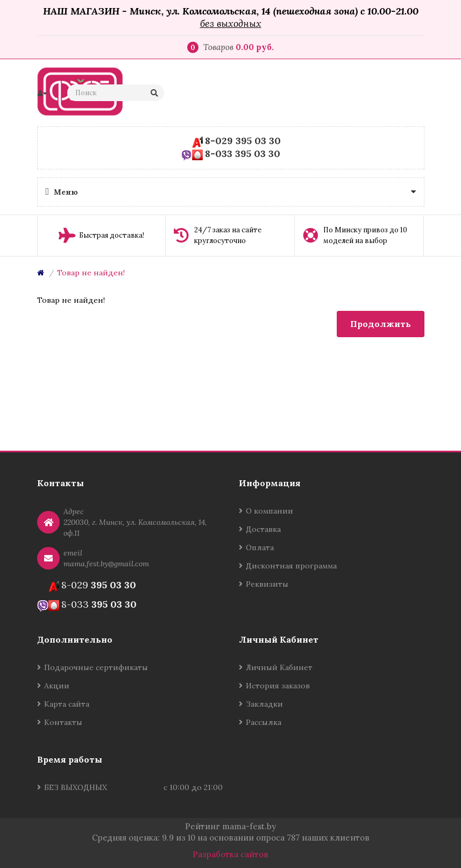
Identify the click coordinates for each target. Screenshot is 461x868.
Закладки (264, 704)
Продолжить (381, 324)
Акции (57, 686)
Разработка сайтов (231, 854)
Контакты (63, 722)
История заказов (278, 686)
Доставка (263, 529)
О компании (269, 511)
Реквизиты (267, 584)
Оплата (260, 547)
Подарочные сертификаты (96, 667)
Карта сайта (67, 704)
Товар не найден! (91, 273)
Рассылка (264, 722)
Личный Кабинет (279, 667)
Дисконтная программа (291, 566)
